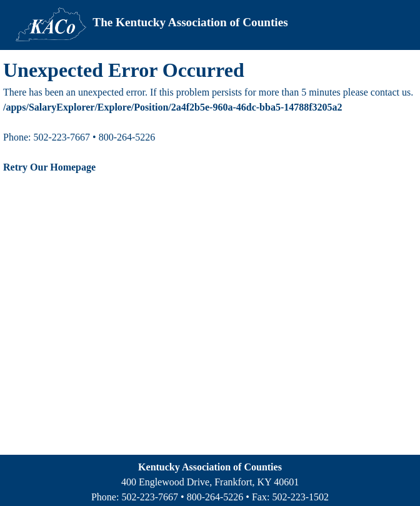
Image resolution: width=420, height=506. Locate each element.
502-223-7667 (150, 497)
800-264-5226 (215, 497)
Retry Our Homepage (49, 167)
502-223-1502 (300, 497)
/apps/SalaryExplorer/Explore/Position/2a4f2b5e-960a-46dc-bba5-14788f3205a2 (173, 107)
